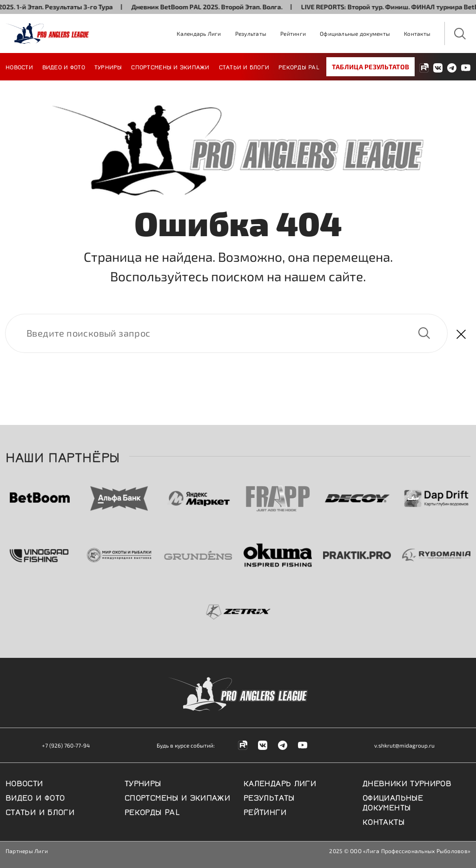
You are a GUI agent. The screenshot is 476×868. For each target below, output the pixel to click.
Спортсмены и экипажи (170, 67)
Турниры (108, 67)
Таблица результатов (370, 67)
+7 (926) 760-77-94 (66, 745)
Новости (19, 67)
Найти (424, 333)
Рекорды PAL (299, 67)
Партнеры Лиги (27, 851)
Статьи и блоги (244, 67)
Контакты (417, 33)
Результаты (251, 33)
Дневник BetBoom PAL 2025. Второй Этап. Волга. (213, 7)
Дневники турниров (407, 782)
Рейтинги (293, 33)
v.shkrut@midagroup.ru (404, 745)
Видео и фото (64, 67)
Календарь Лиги (199, 33)
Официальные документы (355, 33)
